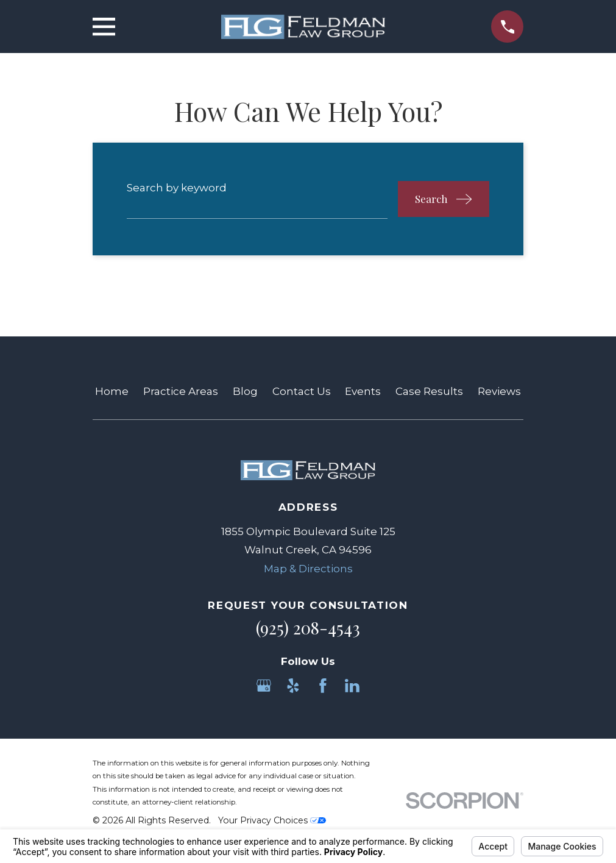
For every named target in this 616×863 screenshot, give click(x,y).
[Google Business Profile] (264, 686)
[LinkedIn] (352, 686)
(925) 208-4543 (308, 628)
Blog (245, 391)
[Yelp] (293, 686)
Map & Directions (308, 569)
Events (363, 391)
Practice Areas (181, 391)
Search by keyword (177, 188)
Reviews (499, 391)
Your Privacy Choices (272, 820)
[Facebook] (323, 686)
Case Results (429, 391)
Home (112, 391)
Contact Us (302, 391)
